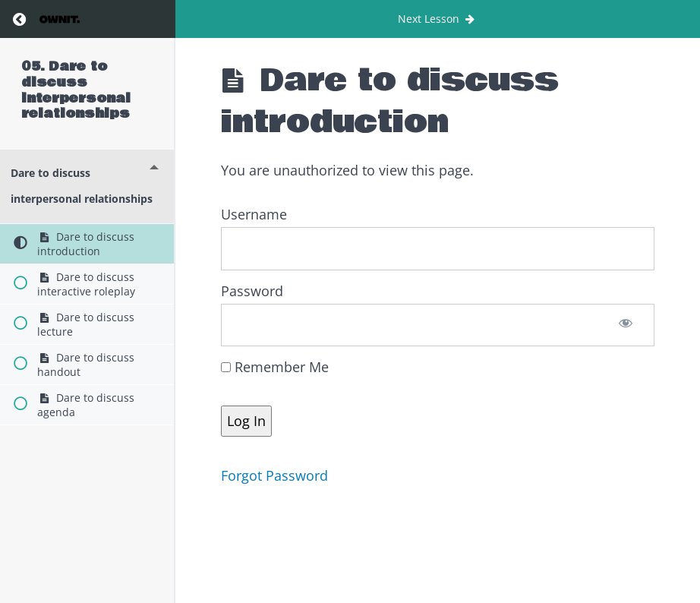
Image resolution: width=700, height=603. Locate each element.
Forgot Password (274, 475)
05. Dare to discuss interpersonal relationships (76, 90)
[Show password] (626, 325)
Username (254, 214)
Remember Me (275, 367)
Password (252, 291)
